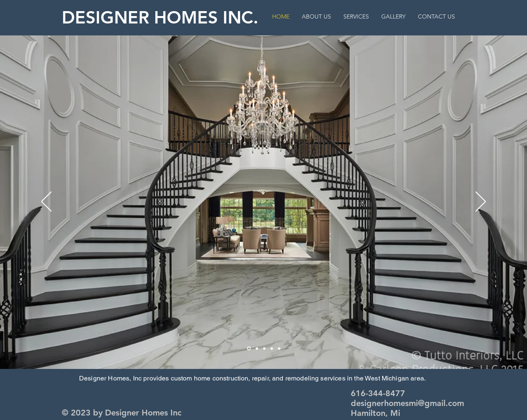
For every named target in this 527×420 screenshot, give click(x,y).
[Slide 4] (272, 348)
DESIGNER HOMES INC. (160, 17)
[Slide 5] (279, 348)
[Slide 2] (249, 349)
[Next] (481, 202)
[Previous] (46, 202)
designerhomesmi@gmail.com (407, 403)
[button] (393, 17)
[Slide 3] (264, 348)
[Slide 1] (257, 348)
